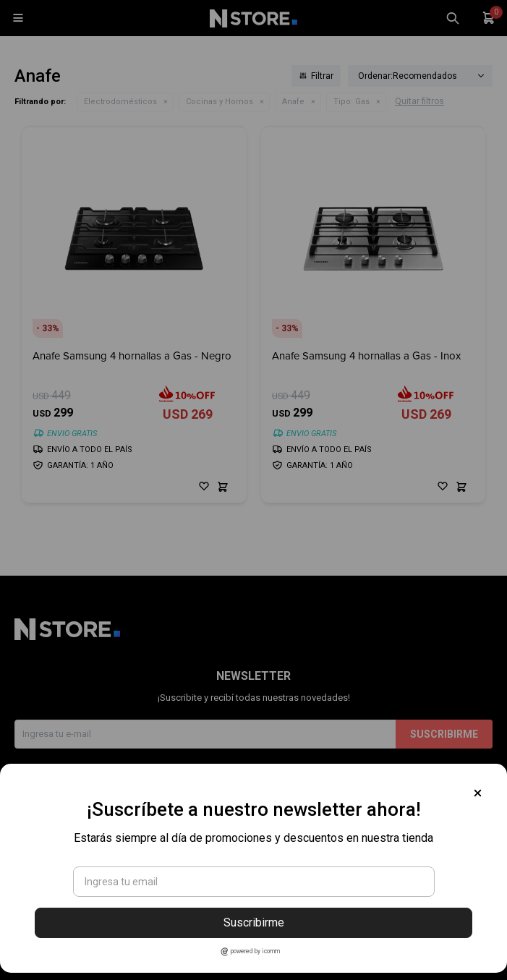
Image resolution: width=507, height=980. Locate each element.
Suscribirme (254, 923)
